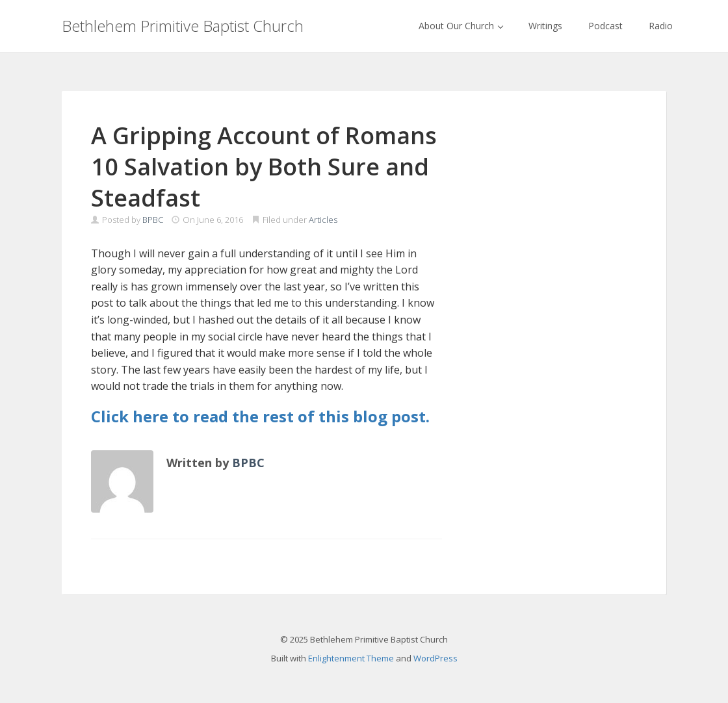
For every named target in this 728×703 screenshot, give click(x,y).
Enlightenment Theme (351, 658)
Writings (545, 26)
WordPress (435, 658)
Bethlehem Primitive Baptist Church (183, 26)
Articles (323, 220)
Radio (661, 26)
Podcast (605, 26)
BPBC (153, 220)
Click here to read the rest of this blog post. (260, 416)
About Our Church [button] (461, 26)
